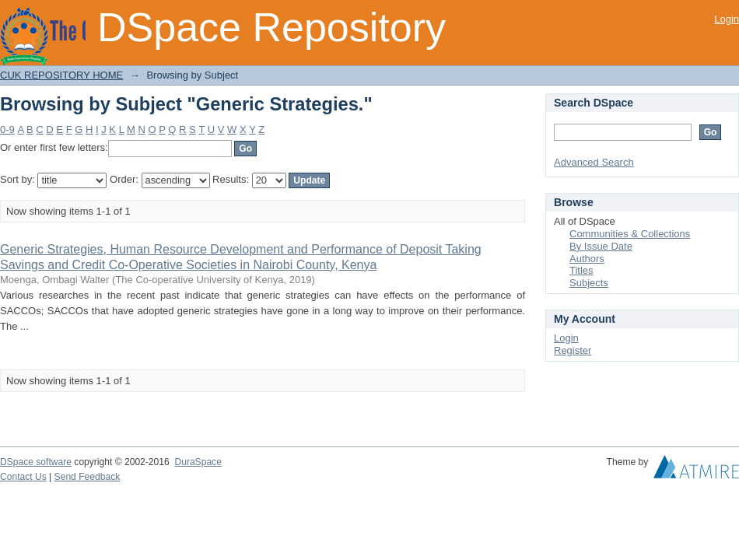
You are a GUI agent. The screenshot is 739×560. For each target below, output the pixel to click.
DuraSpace (198, 462)
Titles (581, 270)
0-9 (7, 129)
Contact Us (23, 477)
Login (727, 19)
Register (573, 350)
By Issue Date (601, 246)
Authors (587, 259)
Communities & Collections (630, 234)
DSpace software (36, 462)
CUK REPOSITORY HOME (61, 75)
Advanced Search (594, 162)
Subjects (589, 283)
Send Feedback (88, 477)
